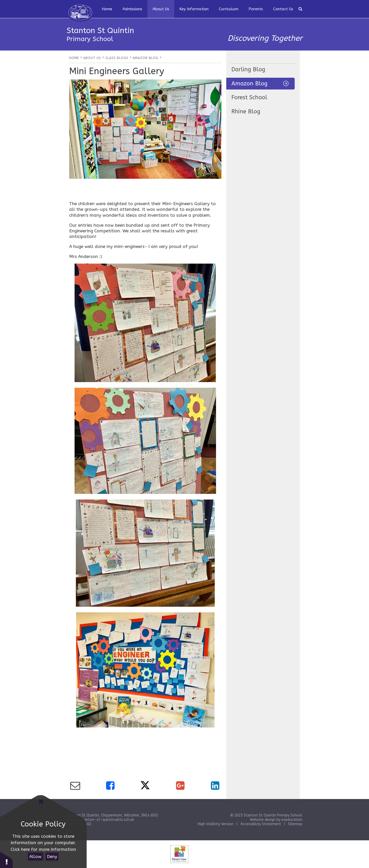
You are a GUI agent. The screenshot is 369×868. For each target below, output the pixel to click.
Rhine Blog (246, 112)
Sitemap (295, 824)
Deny (52, 856)
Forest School (249, 97)
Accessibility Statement (261, 824)
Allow (35, 856)
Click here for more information (43, 849)
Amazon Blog (249, 84)
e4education (292, 820)
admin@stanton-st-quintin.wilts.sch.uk (100, 820)
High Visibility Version (216, 824)
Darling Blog (248, 69)
